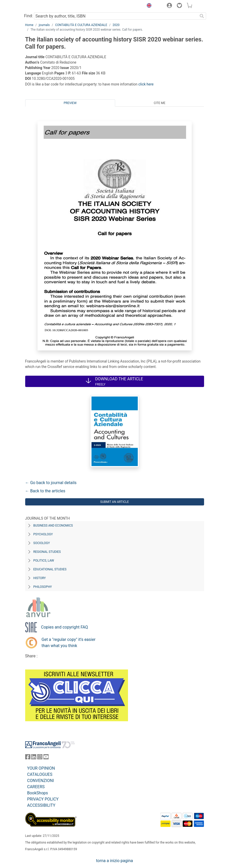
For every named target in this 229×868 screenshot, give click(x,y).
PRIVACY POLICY (43, 799)
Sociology (42, 543)
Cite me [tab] (159, 103)
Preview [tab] (70, 103)
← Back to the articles (45, 491)
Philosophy (43, 587)
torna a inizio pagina (114, 861)
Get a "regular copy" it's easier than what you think (69, 643)
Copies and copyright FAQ (65, 627)
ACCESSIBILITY (41, 805)
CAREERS (36, 787)
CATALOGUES (40, 774)
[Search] (202, 16)
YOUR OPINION (41, 768)
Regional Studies (47, 552)
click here (146, 84)
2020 (116, 25)
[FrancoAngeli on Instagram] (40, 758)
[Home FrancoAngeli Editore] (42, 6)
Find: (29, 16)
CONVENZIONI (41, 781)
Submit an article (115, 502)
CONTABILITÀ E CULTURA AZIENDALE (81, 25)
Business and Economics (53, 526)
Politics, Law (44, 561)
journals (44, 25)
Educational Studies (50, 569)
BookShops (38, 793)
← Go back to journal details (51, 483)
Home (29, 25)
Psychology (43, 534)
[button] (148, 6)
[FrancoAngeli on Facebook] (28, 758)
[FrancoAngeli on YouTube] (46, 758)
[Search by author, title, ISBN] (116, 16)
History (40, 578)
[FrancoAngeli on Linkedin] (34, 758)
